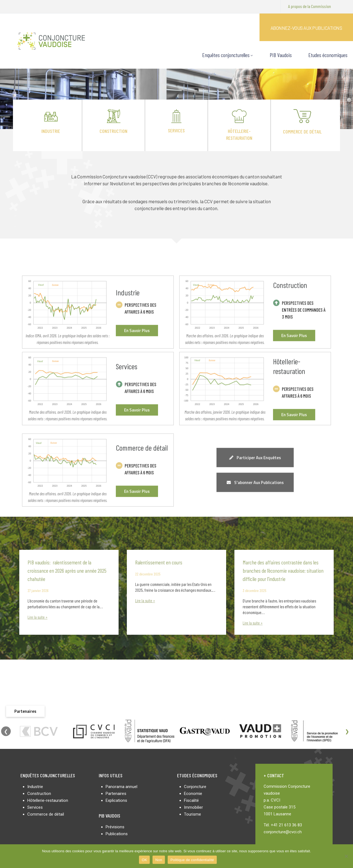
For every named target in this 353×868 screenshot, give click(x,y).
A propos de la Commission (310, 6)
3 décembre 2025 (255, 590)
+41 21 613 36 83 (286, 825)
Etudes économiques (328, 55)
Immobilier (193, 807)
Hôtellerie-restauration (48, 800)
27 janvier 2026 (38, 590)
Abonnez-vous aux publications (306, 28)
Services (176, 130)
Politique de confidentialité (192, 860)
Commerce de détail (302, 132)
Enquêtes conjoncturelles (228, 55)
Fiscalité (191, 800)
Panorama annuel (121, 787)
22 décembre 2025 (148, 574)
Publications (117, 834)
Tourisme (192, 814)
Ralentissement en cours (159, 562)
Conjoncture (195, 787)
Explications (116, 800)
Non (159, 860)
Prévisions (115, 827)
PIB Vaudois (281, 55)
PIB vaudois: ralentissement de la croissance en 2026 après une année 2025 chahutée (67, 570)
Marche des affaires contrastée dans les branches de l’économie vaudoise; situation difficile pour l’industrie (283, 570)
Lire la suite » (38, 617)
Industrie (51, 131)
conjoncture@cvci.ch (283, 832)
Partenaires (116, 794)
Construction (113, 131)
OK (144, 860)
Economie (193, 794)
